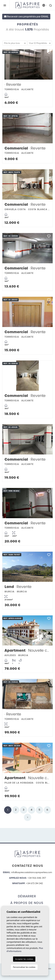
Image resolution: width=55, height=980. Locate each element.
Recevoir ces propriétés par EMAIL (26, 17)
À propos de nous (27, 903)
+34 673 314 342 (34, 883)
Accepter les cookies (24, 959)
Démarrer (27, 896)
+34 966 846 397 (37, 878)
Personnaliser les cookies (24, 967)
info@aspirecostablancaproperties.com (32, 872)
